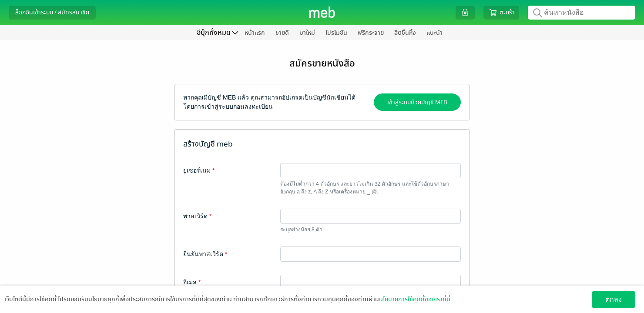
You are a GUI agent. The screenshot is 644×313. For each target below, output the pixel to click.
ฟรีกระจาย (371, 33)
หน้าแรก (255, 33)
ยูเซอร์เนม (199, 170)
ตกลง (614, 299)
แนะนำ (434, 33)
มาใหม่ (307, 33)
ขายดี (282, 33)
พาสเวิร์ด (197, 216)
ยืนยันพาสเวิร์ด (205, 254)
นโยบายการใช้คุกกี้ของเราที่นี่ (415, 299)
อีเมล (192, 282)
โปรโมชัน (336, 33)
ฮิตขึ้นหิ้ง (405, 33)
